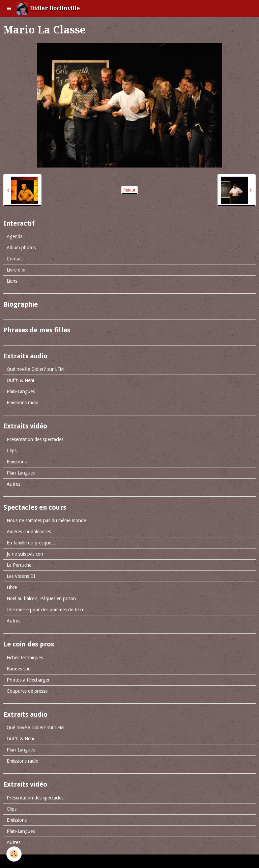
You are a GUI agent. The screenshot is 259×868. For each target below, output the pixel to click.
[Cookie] (14, 854)
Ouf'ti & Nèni (20, 380)
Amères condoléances (29, 532)
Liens (12, 281)
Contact (15, 259)
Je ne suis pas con (25, 554)
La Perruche (19, 565)
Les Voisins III (21, 576)
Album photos (21, 248)
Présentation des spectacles (35, 439)
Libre (12, 587)
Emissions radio (23, 403)
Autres (13, 484)
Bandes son (19, 669)
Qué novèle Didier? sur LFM (35, 369)
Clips (12, 451)
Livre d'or (16, 270)
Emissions (17, 462)
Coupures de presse (27, 691)
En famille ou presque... (31, 543)
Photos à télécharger (28, 680)
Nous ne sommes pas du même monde (46, 520)
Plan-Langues (21, 391)
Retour (129, 190)
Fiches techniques (25, 658)
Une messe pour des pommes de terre (46, 610)
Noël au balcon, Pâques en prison (41, 598)
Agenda (15, 236)
